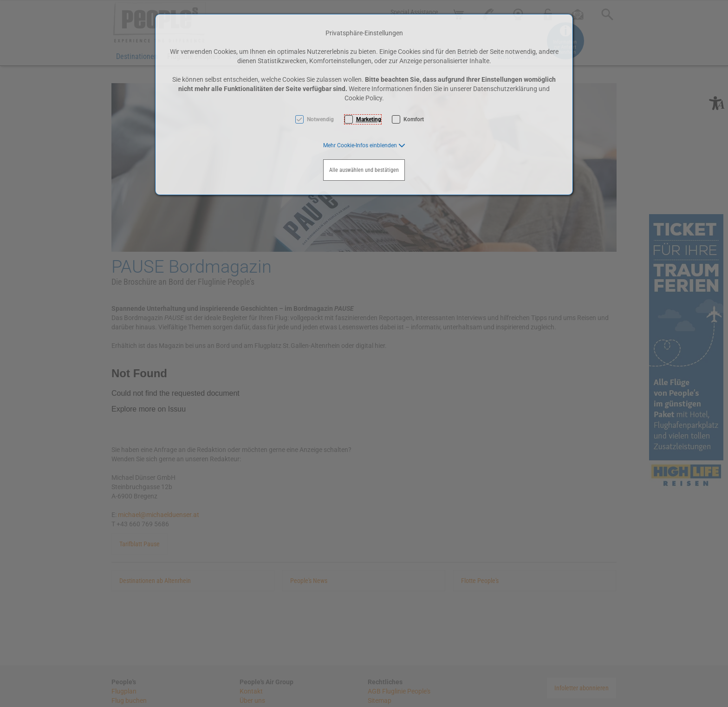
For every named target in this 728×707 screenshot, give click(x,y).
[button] (364, 145)
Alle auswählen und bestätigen (364, 170)
